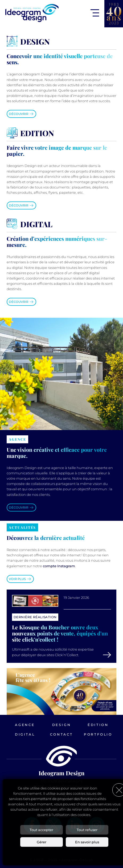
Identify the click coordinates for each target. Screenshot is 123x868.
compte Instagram (59, 566)
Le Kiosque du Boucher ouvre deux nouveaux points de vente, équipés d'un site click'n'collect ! (60, 633)
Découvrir (19, 114)
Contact (61, 734)
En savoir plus (87, 842)
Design (62, 725)
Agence (25, 725)
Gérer (42, 842)
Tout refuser (87, 830)
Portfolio (98, 734)
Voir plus (17, 579)
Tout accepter (41, 830)
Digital (25, 734)
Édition (98, 725)
